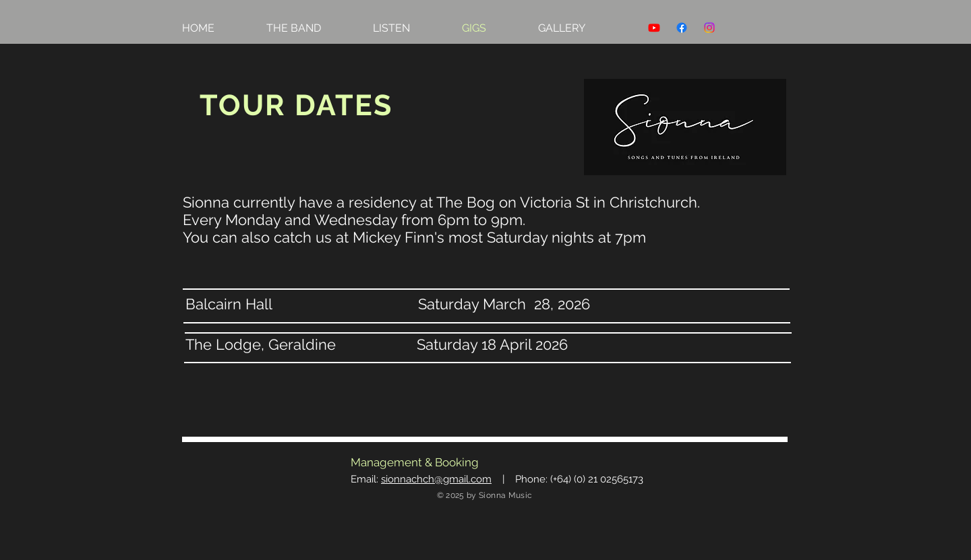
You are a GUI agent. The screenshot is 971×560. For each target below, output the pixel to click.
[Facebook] (682, 28)
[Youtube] (654, 28)
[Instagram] (709, 28)
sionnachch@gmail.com (436, 479)
